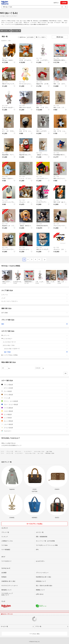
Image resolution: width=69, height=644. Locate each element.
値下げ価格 (34, 313)
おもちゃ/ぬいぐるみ (35, 345)
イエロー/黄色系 (34, 411)
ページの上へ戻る (34, 634)
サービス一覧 (4, 626)
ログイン (56, 3)
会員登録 (64, 3)
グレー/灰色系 (34, 391)
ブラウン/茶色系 (34, 395)
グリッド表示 (41, 37)
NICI (34, 324)
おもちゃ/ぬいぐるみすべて (36, 349)
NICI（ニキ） (5, 31)
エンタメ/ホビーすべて (35, 342)
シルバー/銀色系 (34, 424)
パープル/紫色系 (34, 408)
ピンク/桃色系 (34, 414)
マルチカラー (34, 431)
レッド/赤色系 (34, 418)
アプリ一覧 (38, 626)
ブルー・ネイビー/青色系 (34, 404)
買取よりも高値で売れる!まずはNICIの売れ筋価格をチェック (34, 444)
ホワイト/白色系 (34, 388)
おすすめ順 (30, 37)
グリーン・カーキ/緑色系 (34, 401)
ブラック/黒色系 (34, 385)
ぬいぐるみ (16, 31)
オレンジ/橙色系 (34, 421)
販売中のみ (22, 37)
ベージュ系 (34, 398)
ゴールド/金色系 (34, 428)
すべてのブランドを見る (34, 524)
